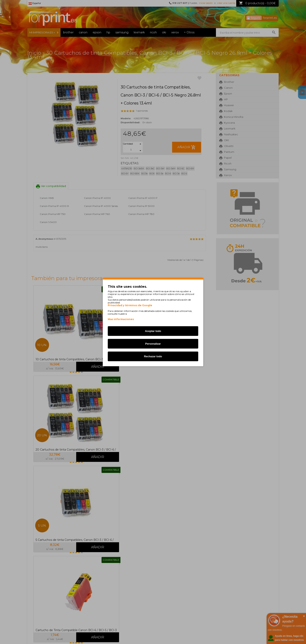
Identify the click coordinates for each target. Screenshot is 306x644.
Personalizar (153, 344)
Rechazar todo (153, 356)
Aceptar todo (153, 331)
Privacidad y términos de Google (130, 305)
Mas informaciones (121, 319)
